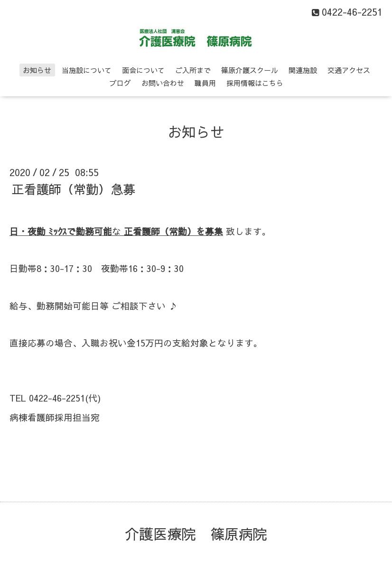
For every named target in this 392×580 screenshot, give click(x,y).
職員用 (205, 83)
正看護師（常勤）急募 (74, 189)
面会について (143, 70)
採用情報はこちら (255, 83)
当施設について (87, 70)
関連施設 (303, 70)
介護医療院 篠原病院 (196, 534)
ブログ (120, 83)
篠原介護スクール (250, 70)
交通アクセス (349, 70)
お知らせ (37, 70)
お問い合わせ (163, 83)
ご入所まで (193, 70)
